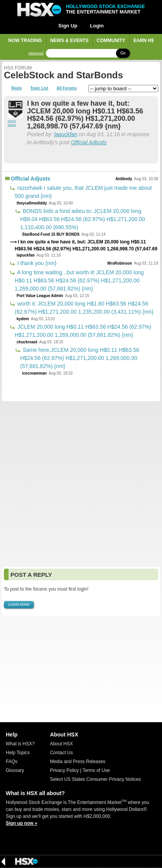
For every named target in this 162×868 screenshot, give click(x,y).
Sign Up (68, 26)
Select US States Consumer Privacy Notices (95, 779)
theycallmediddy (32, 203)
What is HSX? (20, 744)
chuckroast (27, 342)
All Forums (67, 88)
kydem (23, 319)
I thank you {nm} (36, 263)
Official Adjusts (89, 142)
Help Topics (18, 753)
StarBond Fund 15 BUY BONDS (51, 234)
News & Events (69, 41)
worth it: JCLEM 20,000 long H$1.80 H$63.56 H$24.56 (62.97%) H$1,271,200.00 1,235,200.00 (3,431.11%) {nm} (84, 308)
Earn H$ (144, 41)
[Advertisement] (81, 484)
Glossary (15, 770)
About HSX (61, 744)
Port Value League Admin (40, 296)
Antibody (124, 179)
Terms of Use (96, 770)
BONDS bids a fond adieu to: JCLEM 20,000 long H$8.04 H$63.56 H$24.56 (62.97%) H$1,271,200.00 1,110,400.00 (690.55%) (83, 219)
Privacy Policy (64, 770)
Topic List (39, 88)
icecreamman (34, 373)
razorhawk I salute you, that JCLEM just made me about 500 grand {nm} (83, 192)
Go (123, 53)
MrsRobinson (120, 263)
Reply (17, 88)
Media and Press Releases (78, 762)
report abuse (12, 123)
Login (97, 26)
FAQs (12, 762)
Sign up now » (21, 823)
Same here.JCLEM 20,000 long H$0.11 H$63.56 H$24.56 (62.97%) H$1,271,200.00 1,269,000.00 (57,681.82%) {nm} (80, 358)
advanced (36, 53)
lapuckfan (66, 134)
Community (111, 41)
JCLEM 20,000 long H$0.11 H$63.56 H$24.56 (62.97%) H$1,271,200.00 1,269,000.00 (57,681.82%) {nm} (83, 331)
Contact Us (61, 753)
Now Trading (25, 41)
